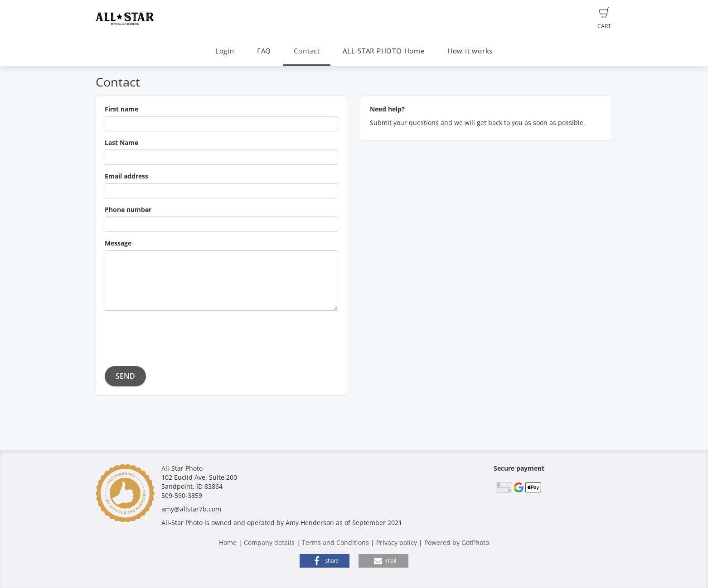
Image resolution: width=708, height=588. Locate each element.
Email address (126, 176)
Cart (604, 19)
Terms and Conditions (335, 542)
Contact (307, 51)
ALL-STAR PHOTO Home (384, 51)
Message (118, 243)
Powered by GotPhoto (457, 542)
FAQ (264, 51)
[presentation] (174, 335)
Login (225, 51)
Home (228, 542)
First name (121, 109)
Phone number (128, 210)
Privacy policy (397, 542)
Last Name (121, 142)
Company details (269, 542)
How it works (470, 51)
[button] (325, 561)
